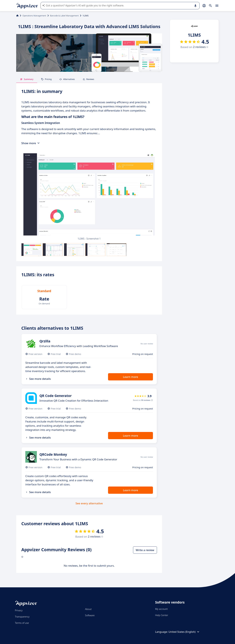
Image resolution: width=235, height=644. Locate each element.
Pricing (46, 79)
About (88, 609)
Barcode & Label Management (64, 16)
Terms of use (22, 623)
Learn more (130, 377)
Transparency (22, 617)
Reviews (88, 79)
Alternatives (67, 79)
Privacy (19, 610)
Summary (27, 79)
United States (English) (184, 632)
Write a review (145, 550)
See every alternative (89, 503)
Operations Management (34, 16)
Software (90, 615)
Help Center (162, 615)
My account (161, 609)
